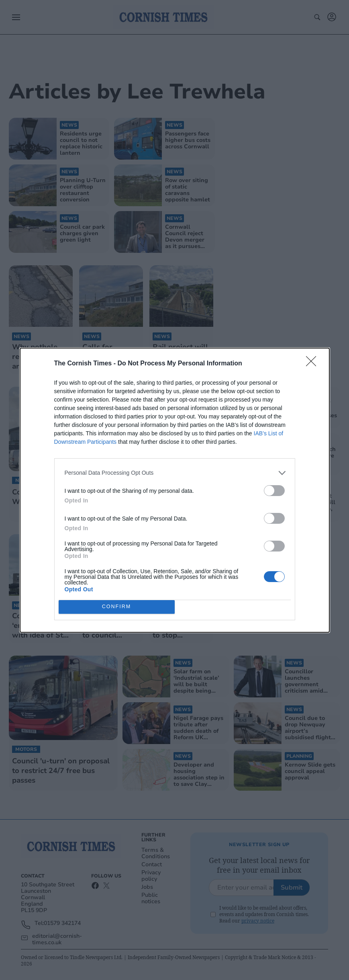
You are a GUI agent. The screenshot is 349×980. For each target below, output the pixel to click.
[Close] (314, 364)
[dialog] (175, 490)
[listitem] (175, 473)
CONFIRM (117, 607)
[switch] (274, 491)
